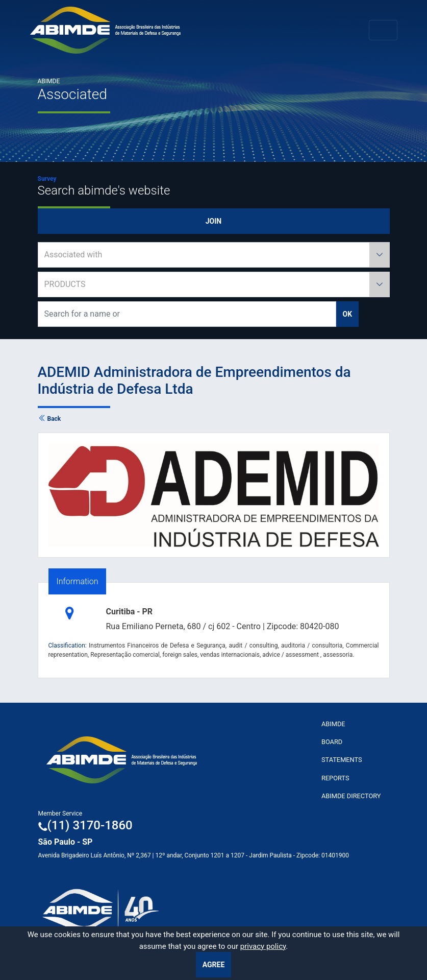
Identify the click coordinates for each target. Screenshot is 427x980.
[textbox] (214, 255)
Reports (335, 778)
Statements (342, 760)
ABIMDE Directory (351, 796)
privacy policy (263, 946)
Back (49, 419)
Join (213, 221)
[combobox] (214, 255)
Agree (214, 965)
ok (348, 314)
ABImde (333, 724)
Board (332, 742)
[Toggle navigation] (383, 30)
